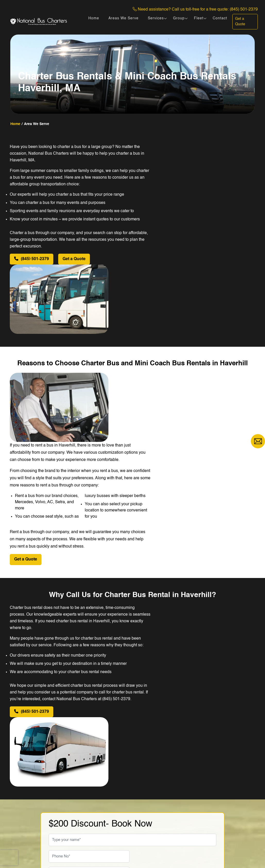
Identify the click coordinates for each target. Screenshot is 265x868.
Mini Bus (143, 782)
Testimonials (105, 799)
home (15, 124)
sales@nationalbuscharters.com (52, 805)
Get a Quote (240, 22)
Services (156, 18)
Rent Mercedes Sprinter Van (161, 807)
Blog (98, 807)
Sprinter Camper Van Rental (161, 799)
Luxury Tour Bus (150, 832)
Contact (220, 18)
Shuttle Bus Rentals (154, 790)
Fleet (199, 18)
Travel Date (59, 696)
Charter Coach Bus (153, 815)
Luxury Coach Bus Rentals (160, 823)
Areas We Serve (123, 18)
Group (179, 18)
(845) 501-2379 (244, 10)
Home (94, 18)
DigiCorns (246, 853)
